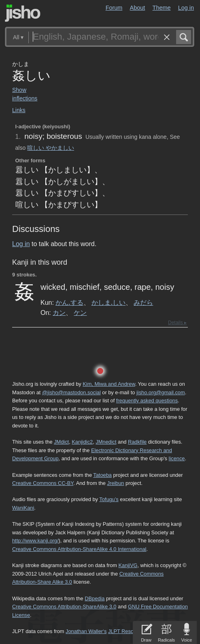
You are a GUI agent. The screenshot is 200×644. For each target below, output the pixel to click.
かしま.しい (109, 302)
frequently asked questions (147, 401)
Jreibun (115, 483)
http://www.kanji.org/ (35, 541)
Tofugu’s (109, 499)
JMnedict (106, 442)
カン (59, 312)
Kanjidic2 (82, 442)
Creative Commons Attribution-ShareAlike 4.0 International (79, 549)
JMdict (61, 442)
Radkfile (137, 442)
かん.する (69, 302)
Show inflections (25, 94)
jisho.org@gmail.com (161, 392)
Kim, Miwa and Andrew (109, 384)
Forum (114, 8)
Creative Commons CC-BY (43, 483)
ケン (80, 312)
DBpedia (95, 598)
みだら (143, 302)
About (138, 8)
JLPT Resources (127, 631)
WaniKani (23, 508)
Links (19, 110)
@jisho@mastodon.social (71, 392)
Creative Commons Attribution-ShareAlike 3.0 (64, 607)
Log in (186, 8)
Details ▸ (177, 323)
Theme (162, 8)
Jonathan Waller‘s (86, 631)
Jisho (23, 13)
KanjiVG (128, 565)
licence (177, 458)
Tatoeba (102, 475)
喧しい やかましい (51, 148)
